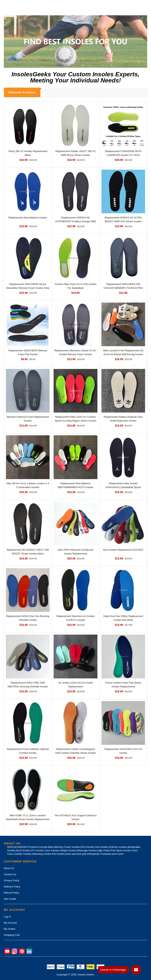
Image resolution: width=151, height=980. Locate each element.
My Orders (10, 929)
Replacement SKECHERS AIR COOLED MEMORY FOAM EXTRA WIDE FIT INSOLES (123, 288)
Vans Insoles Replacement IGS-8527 (123, 550)
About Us (9, 868)
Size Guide (10, 899)
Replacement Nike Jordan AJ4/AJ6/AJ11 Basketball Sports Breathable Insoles (123, 487)
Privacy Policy (12, 880)
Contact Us (10, 874)
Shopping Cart (12, 935)
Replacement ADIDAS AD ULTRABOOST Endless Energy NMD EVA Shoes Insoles (75, 221)
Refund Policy (11, 893)
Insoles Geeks (86, 975)
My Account (10, 923)
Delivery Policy (12, 887)
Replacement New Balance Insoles (28, 218)
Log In (7, 917)
